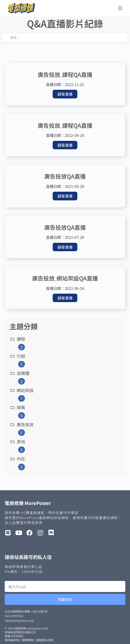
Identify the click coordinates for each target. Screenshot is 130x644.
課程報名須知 (45, 640)
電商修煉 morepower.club (31, 628)
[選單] (120, 8)
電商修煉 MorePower (28, 503)
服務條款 (28, 640)
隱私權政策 (12, 640)
